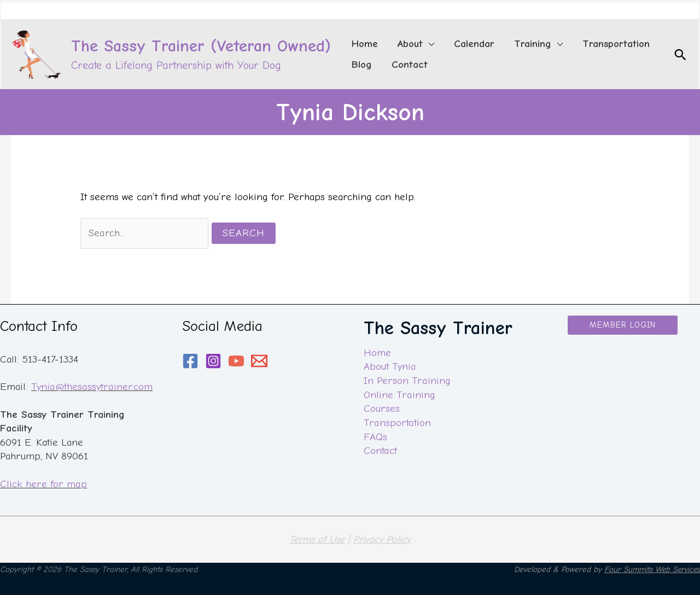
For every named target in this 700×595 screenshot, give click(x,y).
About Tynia (390, 367)
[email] (259, 361)
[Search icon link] (680, 55)
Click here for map (43, 484)
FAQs (375, 437)
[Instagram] (213, 361)
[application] (412, 41)
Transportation (397, 423)
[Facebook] (190, 361)
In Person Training (407, 381)
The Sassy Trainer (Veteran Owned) (201, 46)
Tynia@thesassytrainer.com (92, 387)
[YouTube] (236, 361)
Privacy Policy (382, 539)
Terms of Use (317, 539)
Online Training (399, 395)
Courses (382, 409)
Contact (380, 451)
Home (377, 353)
